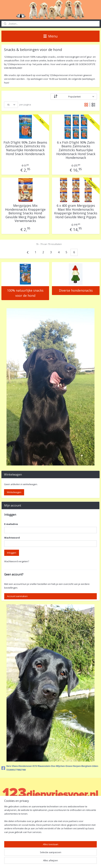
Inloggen (12, 553)
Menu (50, 36)
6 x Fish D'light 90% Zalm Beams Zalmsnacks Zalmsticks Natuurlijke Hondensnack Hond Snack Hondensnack (76, 150)
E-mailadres (11, 524)
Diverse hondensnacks (76, 290)
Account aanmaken (17, 596)
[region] (50, 821)
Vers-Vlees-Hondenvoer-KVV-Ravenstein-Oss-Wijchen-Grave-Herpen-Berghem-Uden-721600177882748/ (50, 768)
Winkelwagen (14, 492)
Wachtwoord (12, 538)
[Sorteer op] (74, 97)
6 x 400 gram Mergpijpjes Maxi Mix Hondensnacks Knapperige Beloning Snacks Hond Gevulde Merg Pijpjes (76, 211)
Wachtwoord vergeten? (17, 561)
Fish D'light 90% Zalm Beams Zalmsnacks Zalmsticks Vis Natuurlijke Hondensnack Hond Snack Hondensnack (25, 148)
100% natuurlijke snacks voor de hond (25, 293)
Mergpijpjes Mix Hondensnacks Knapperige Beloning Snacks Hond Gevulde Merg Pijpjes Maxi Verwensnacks (25, 213)
